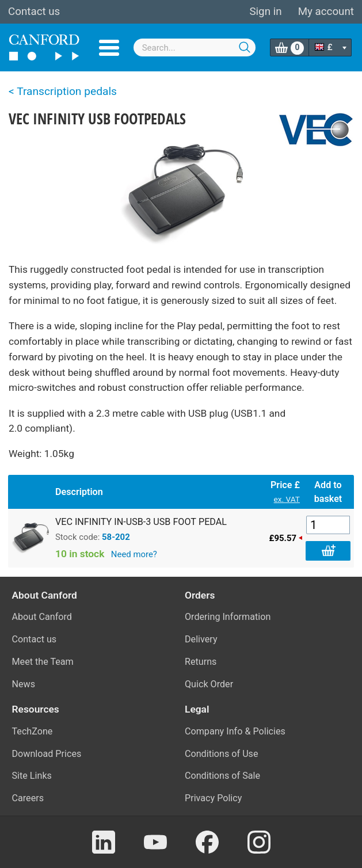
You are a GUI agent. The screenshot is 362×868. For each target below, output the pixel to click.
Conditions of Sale (222, 776)
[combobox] (195, 47)
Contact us (34, 12)
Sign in (265, 12)
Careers (28, 798)
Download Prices (47, 754)
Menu (109, 48)
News (24, 684)
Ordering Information (228, 617)
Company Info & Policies (235, 731)
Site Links (32, 776)
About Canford (42, 617)
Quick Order (209, 684)
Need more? (134, 554)
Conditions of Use (222, 754)
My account (326, 12)
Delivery (201, 639)
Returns (201, 662)
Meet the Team (43, 662)
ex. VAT (287, 499)
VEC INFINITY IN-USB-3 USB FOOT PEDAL (141, 522)
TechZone (33, 731)
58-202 (116, 537)
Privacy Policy (213, 798)
